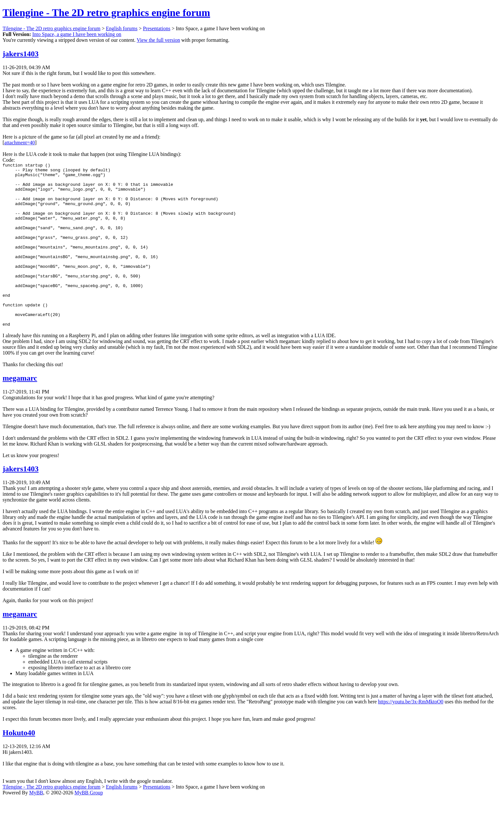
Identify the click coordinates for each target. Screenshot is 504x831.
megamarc (20, 411)
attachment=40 (19, 143)
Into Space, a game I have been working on (77, 34)
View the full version (158, 40)
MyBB (36, 825)
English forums (122, 28)
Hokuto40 (19, 765)
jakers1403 (21, 54)
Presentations (157, 28)
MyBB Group (89, 825)
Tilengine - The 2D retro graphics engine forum (106, 13)
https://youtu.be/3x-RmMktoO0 (411, 734)
